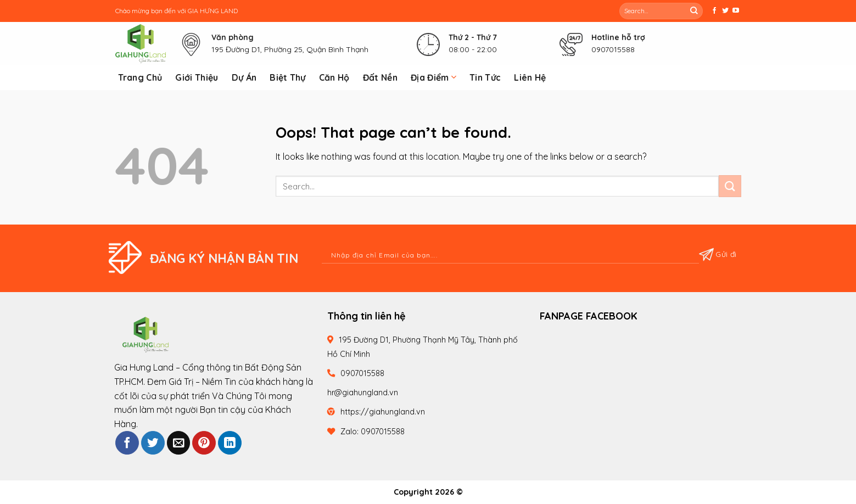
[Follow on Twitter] (725, 11)
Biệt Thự (288, 77)
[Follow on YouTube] (736, 11)
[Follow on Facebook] (714, 11)
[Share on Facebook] (127, 443)
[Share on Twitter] (153, 443)
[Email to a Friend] (179, 443)
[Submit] (694, 11)
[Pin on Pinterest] (204, 443)
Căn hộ (334, 77)
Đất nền (380, 77)
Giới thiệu (197, 77)
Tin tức (485, 77)
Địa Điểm (433, 77)
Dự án (244, 77)
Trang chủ (140, 77)
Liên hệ (530, 77)
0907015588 (613, 49)
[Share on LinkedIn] (230, 443)
